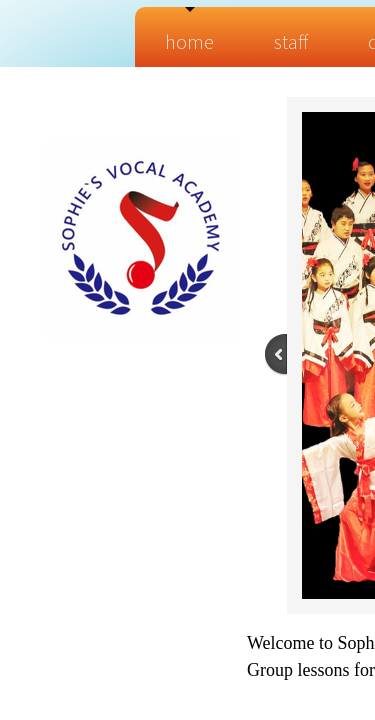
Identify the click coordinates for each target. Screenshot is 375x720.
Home (189, 41)
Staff (291, 41)
